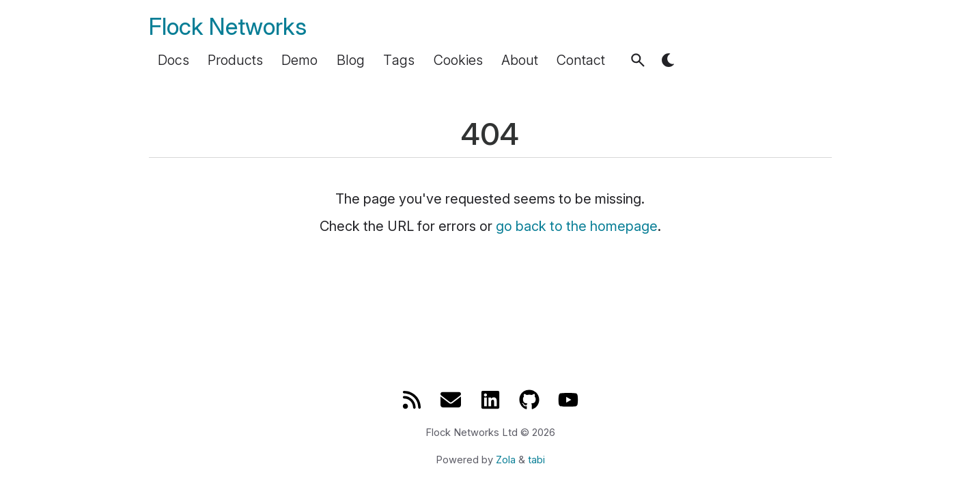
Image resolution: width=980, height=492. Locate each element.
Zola (506, 460)
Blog (351, 60)
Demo (299, 60)
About (520, 60)
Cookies (458, 60)
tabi (536, 460)
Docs (173, 60)
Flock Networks (228, 26)
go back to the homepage (577, 226)
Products (235, 60)
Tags (399, 60)
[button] (638, 60)
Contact (581, 60)
